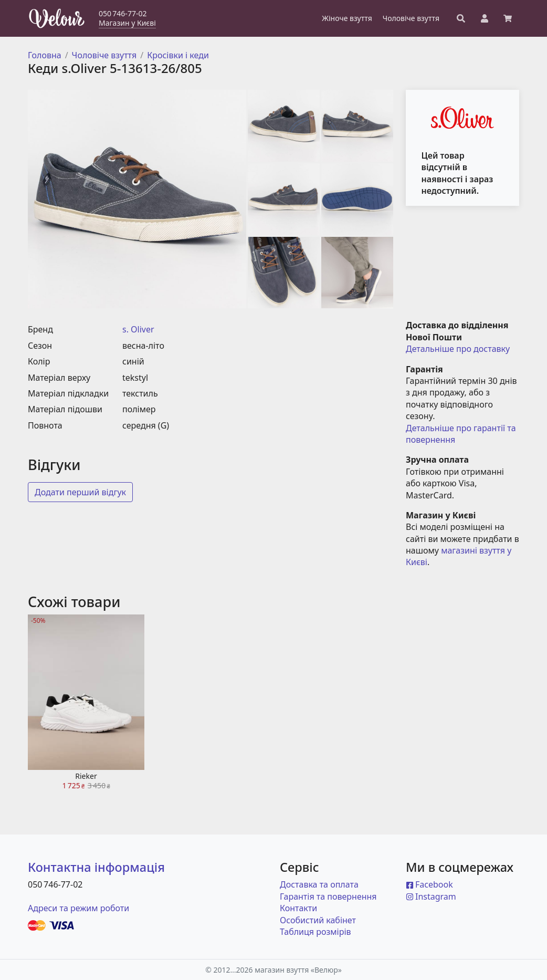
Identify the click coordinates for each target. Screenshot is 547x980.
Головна (45, 55)
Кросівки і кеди (178, 55)
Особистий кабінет (318, 920)
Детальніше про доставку (458, 349)
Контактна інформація (96, 867)
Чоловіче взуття (104, 55)
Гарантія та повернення (328, 896)
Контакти (298, 908)
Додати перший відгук (80, 492)
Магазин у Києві (127, 23)
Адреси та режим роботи (78, 908)
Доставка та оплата (319, 884)
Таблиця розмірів (315, 932)
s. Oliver (138, 329)
